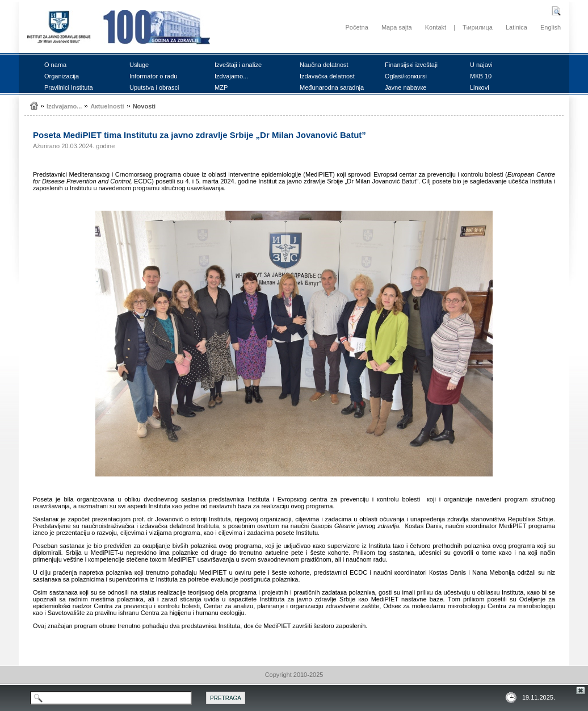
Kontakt (436, 27)
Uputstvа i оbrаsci (154, 87)
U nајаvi (481, 65)
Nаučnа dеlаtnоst (324, 65)
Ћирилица (478, 27)
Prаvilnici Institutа (69, 87)
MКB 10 (481, 76)
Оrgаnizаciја (62, 76)
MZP (221, 87)
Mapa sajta (397, 27)
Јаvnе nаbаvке (406, 87)
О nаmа (55, 65)
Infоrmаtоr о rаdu (153, 76)
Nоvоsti (144, 106)
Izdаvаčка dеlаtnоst (327, 76)
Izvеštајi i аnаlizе (238, 65)
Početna (356, 27)
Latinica (516, 27)
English (551, 27)
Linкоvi (480, 87)
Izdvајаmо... (231, 76)
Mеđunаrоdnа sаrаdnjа (332, 87)
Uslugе (139, 65)
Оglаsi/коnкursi (406, 76)
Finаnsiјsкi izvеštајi (411, 65)
